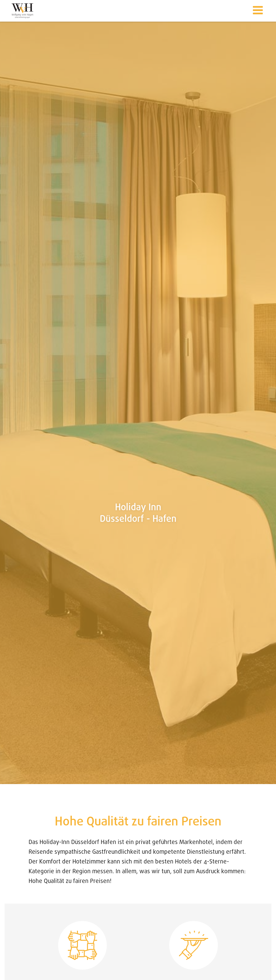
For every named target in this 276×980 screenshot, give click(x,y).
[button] (258, 11)
